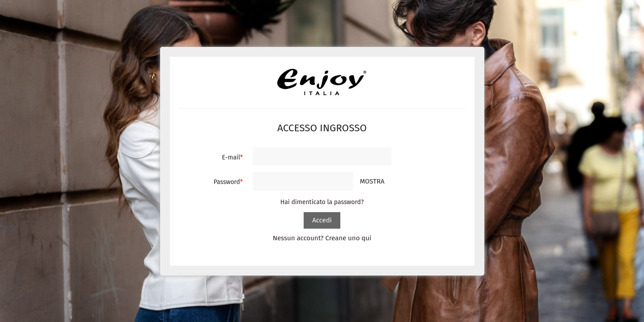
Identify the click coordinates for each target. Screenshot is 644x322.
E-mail (231, 157)
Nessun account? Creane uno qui (322, 238)
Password (227, 182)
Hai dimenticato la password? (322, 202)
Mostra (372, 181)
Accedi (322, 220)
